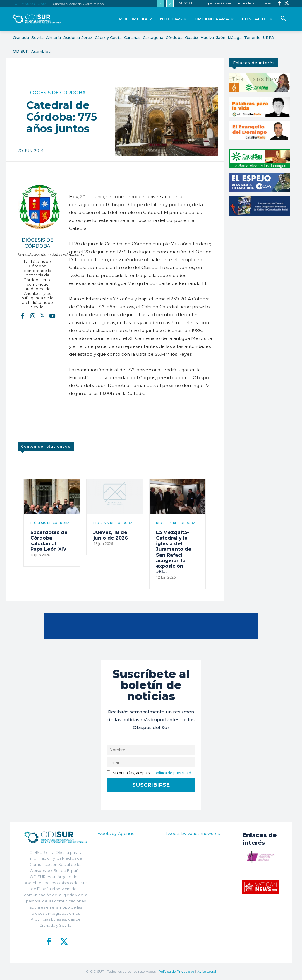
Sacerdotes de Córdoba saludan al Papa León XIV (49, 541)
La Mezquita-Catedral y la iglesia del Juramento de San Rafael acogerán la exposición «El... (174, 552)
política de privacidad (173, 773)
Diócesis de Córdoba (56, 93)
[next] (170, 4)
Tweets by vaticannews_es (193, 834)
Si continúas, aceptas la (149, 773)
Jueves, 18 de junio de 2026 (111, 535)
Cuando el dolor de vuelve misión (78, 4)
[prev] (161, 4)
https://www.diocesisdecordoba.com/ (37, 255)
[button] (283, 19)
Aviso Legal (206, 971)
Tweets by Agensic (115, 834)
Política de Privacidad (176, 971)
